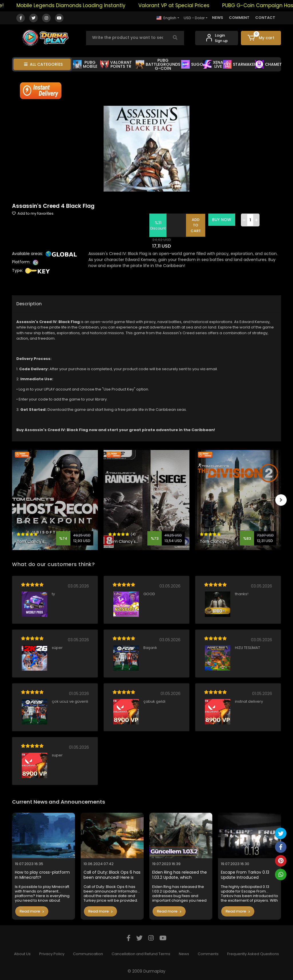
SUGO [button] (192, 64)
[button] (261, 38)
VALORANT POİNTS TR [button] (116, 64)
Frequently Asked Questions (253, 954)
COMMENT (239, 18)
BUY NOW (222, 220)
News (184, 954)
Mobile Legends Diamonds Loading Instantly (78, 5)
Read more (32, 911)
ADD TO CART (196, 225)
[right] (281, 500)
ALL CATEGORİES (43, 64)
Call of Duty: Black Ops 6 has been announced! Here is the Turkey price (112, 875)
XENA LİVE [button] (213, 64)
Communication (88, 954)
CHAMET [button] (268, 64)
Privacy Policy (52, 954)
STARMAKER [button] (240, 64)
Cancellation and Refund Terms (141, 954)
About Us (22, 954)
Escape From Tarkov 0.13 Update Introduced (245, 875)
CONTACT (265, 18)
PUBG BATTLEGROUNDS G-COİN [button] (158, 64)
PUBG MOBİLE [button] (85, 64)
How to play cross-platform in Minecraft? (42, 875)
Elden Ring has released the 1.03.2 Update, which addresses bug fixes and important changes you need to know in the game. (180, 875)
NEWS (218, 18)
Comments (208, 954)
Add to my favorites (33, 213)
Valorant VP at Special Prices (181, 5)
